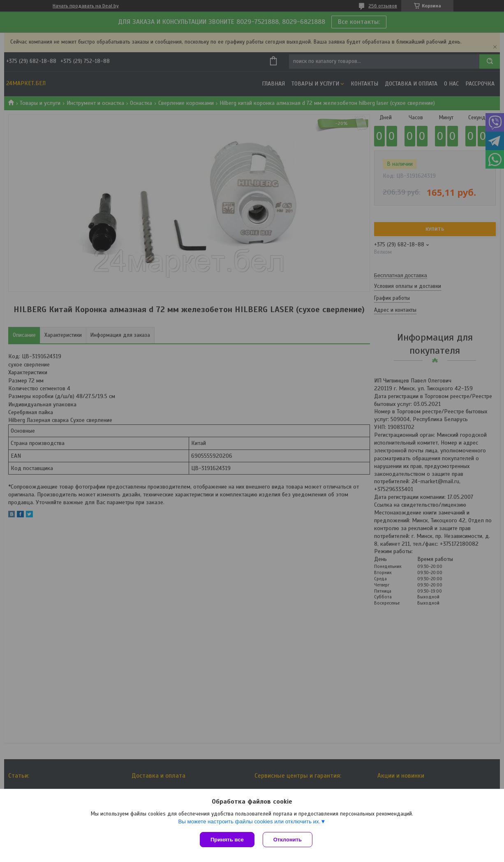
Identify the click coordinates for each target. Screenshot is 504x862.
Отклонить (288, 840)
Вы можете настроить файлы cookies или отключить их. (249, 821)
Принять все (227, 840)
